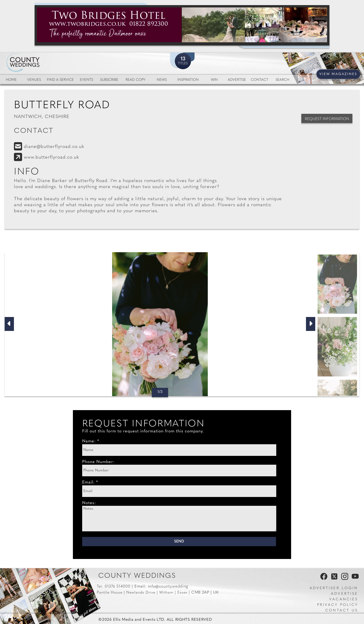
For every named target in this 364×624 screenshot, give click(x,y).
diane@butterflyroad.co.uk (54, 147)
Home (11, 80)
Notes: (89, 503)
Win (214, 80)
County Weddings (137, 576)
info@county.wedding (168, 586)
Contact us (342, 611)
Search (282, 80)
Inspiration (188, 80)
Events (86, 80)
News (162, 80)
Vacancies (344, 599)
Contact (260, 80)
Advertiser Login (334, 588)
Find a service (60, 80)
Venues (34, 80)
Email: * (90, 482)
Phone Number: (98, 462)
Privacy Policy (338, 605)
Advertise (237, 80)
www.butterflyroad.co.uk (52, 157)
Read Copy (135, 80)
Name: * (91, 441)
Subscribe (109, 80)
